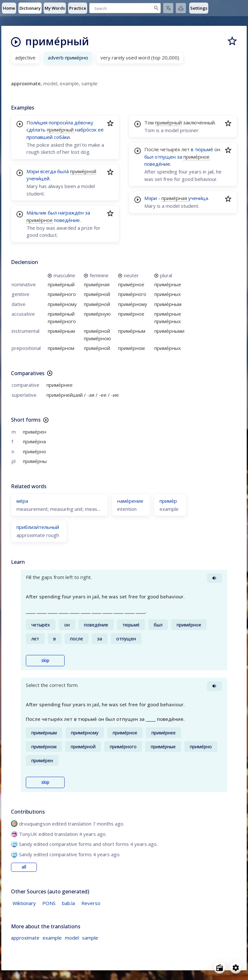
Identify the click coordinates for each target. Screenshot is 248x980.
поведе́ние (67, 220)
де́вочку (84, 122)
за (88, 213)
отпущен (165, 157)
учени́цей (38, 178)
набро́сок (86, 130)
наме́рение (130, 501)
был (52, 213)
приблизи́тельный (38, 527)
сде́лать (36, 130)
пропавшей (40, 137)
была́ (63, 171)
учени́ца (198, 198)
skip (45, 660)
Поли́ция (37, 122)
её (101, 130)
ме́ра (22, 501)
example (52, 938)
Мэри (33, 171)
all (24, 867)
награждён (71, 213)
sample (90, 938)
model (72, 938)
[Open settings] (236, 968)
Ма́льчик (36, 213)
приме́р (168, 501)
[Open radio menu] (220, 968)
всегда (48, 171)
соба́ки (62, 137)
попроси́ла (61, 122)
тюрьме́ (204, 149)
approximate (25, 938)
